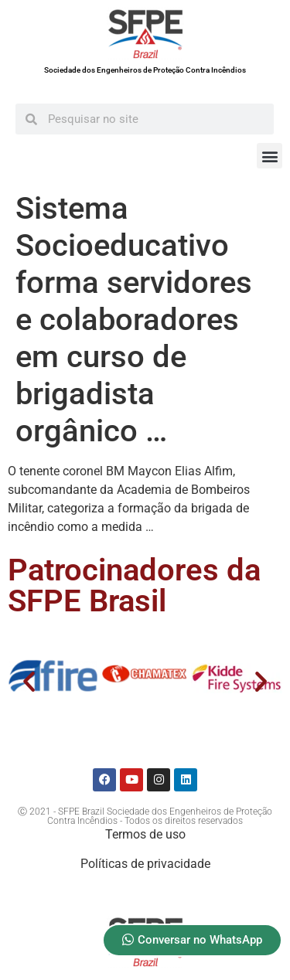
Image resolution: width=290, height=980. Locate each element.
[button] (270, 156)
